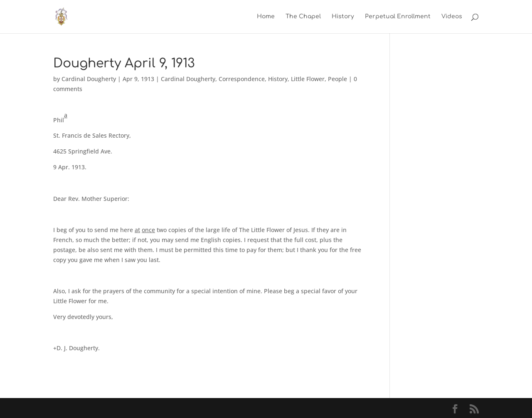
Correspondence (242, 79)
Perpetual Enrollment (398, 17)
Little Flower (308, 79)
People (337, 79)
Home (266, 17)
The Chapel (303, 17)
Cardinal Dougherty (89, 79)
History (343, 17)
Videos (452, 17)
